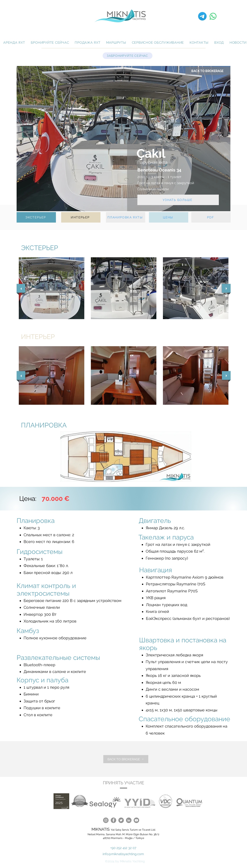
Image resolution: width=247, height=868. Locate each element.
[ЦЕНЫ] (169, 217)
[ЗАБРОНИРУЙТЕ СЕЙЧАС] (128, 56)
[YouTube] (136, 820)
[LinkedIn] (129, 820)
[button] (52, 288)
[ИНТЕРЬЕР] (81, 217)
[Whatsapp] (213, 16)
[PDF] (211, 217)
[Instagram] (106, 820)
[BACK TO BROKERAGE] (208, 71)
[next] (226, 288)
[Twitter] (121, 820)
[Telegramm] (202, 16)
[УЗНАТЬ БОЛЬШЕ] (178, 200)
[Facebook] (113, 820)
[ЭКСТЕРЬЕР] (36, 217)
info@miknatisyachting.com (123, 854)
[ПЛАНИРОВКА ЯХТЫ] (126, 217)
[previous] (21, 288)
